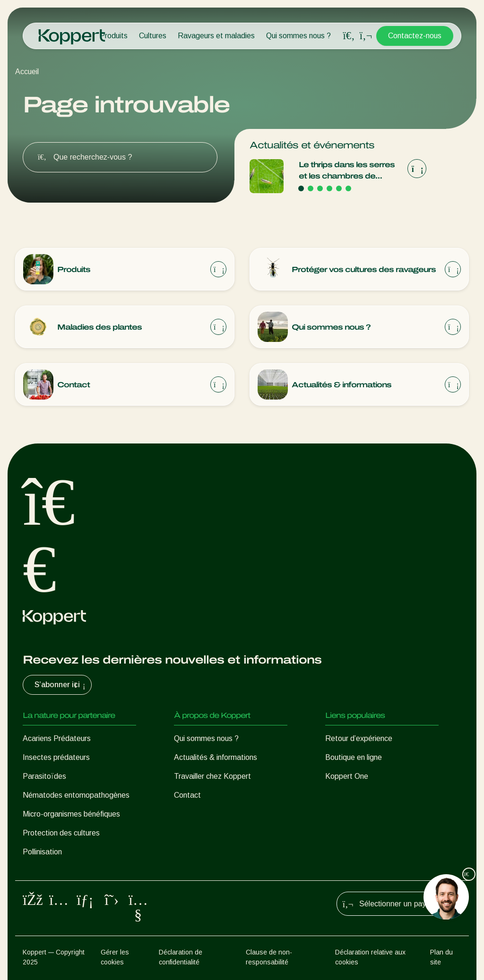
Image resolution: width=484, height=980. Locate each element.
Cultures (153, 36)
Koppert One (347, 776)
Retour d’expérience (359, 738)
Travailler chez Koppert (212, 776)
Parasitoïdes (44, 776)
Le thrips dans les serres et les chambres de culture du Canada (347, 171)
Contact (187, 795)
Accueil (27, 72)
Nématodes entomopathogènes (76, 795)
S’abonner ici (61, 685)
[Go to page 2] (311, 188)
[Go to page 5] (339, 188)
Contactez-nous (415, 36)
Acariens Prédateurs (57, 738)
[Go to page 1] (301, 188)
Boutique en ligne (354, 757)
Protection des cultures (61, 833)
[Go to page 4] (329, 188)
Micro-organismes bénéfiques (71, 814)
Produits (114, 36)
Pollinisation (42, 852)
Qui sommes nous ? (298, 36)
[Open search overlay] (349, 36)
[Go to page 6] (348, 188)
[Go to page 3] (320, 188)
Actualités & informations (216, 757)
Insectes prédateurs (56, 757)
